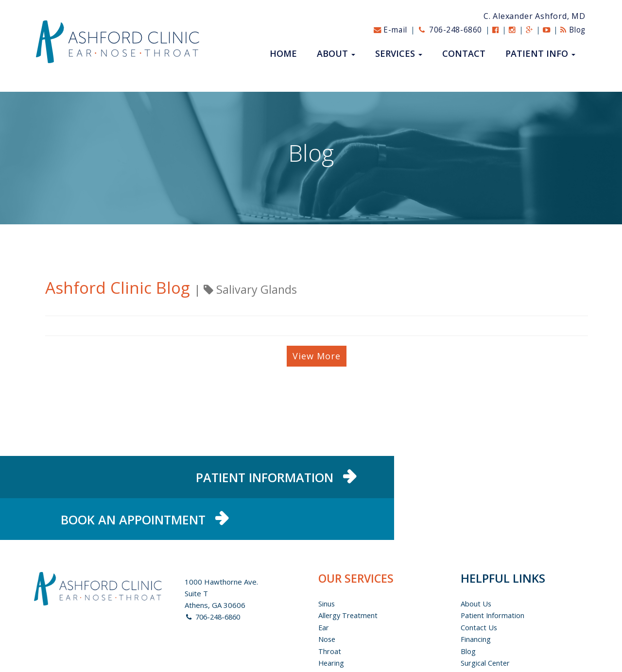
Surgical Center (486, 624)
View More (317, 356)
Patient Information (493, 577)
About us (476, 566)
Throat (330, 612)
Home (283, 54)
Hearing (332, 624)
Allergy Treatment (349, 577)
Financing (476, 601)
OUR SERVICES (357, 540)
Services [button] (399, 54)
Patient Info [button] (540, 54)
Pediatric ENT (341, 636)
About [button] (336, 54)
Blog (572, 30)
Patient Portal (484, 636)
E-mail (383, 30)
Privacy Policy (484, 647)
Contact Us (479, 589)
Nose (327, 601)
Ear (324, 589)
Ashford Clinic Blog (122, 287)
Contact (464, 54)
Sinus (327, 566)
